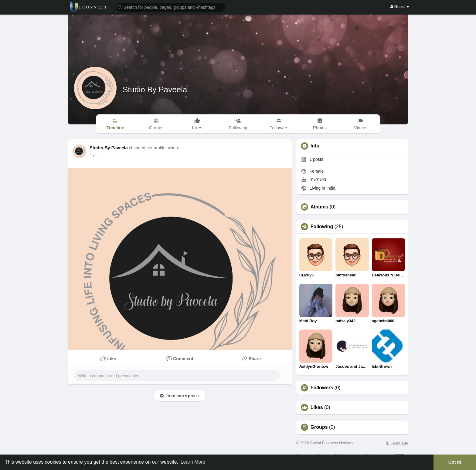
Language (397, 443)
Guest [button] (400, 7)
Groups (319, 427)
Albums (320, 207)
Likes (317, 407)
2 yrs (93, 155)
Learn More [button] (193, 462)
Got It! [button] (455, 462)
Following (322, 227)
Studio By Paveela (155, 90)
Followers (322, 388)
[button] (170, 7)
